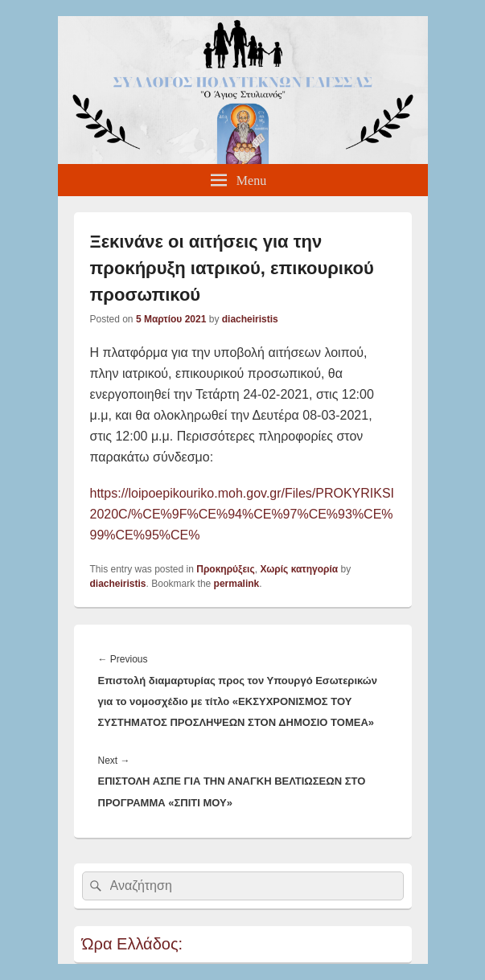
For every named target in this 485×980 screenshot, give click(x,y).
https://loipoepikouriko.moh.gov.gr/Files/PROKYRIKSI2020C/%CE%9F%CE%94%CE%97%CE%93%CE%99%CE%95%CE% (242, 514)
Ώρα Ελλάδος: (133, 944)
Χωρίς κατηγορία (299, 569)
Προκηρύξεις (225, 569)
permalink (237, 584)
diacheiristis (250, 319)
